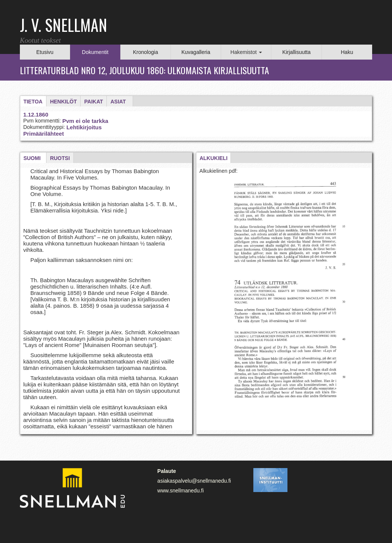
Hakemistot (246, 52)
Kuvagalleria (196, 52)
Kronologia (146, 52)
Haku (347, 52)
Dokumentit (95, 52)
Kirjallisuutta (296, 52)
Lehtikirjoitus (84, 127)
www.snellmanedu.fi (181, 491)
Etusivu (45, 52)
